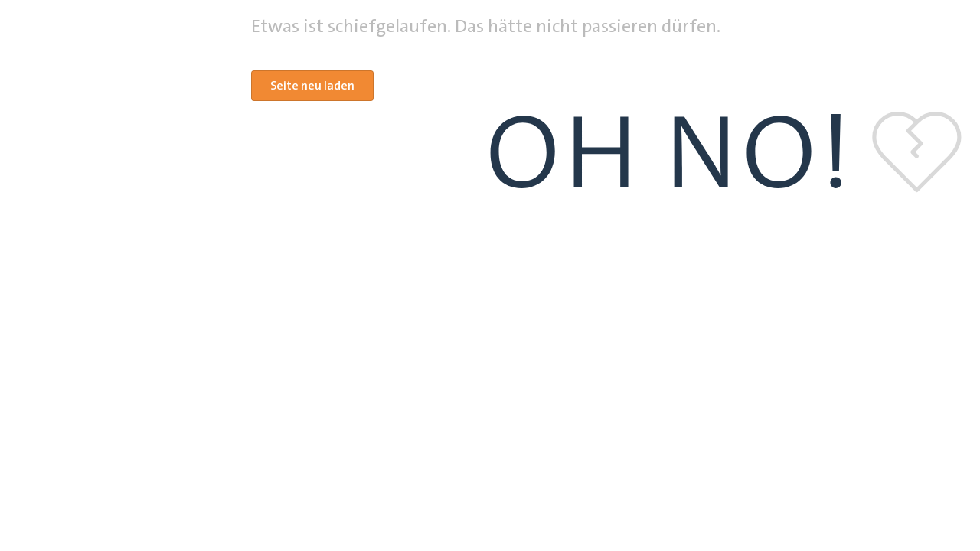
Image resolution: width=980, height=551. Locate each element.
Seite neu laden (312, 85)
